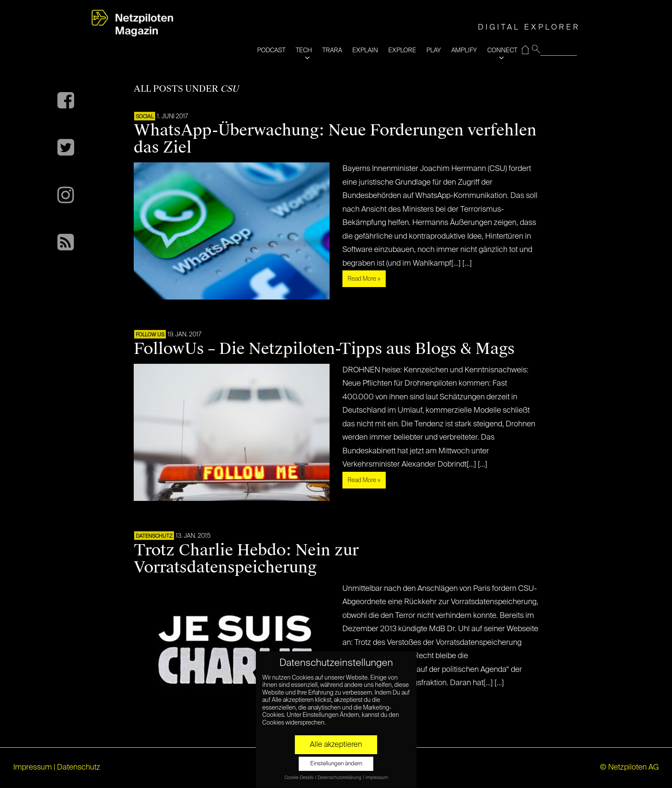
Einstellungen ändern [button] (336, 764)
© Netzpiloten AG (629, 767)
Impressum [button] (377, 778)
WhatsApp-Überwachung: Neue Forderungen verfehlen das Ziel (335, 139)
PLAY (434, 50)
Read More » (364, 279)
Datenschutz (154, 536)
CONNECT (502, 50)
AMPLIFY (464, 50)
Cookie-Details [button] (299, 778)
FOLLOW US (150, 335)
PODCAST (271, 50)
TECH (304, 50)
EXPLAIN (365, 50)
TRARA (332, 50)
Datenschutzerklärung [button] (340, 778)
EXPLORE (402, 50)
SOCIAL (145, 117)
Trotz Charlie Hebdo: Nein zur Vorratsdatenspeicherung (246, 559)
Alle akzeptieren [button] (336, 745)
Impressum (33, 767)
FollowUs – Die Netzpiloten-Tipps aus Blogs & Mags (324, 349)
